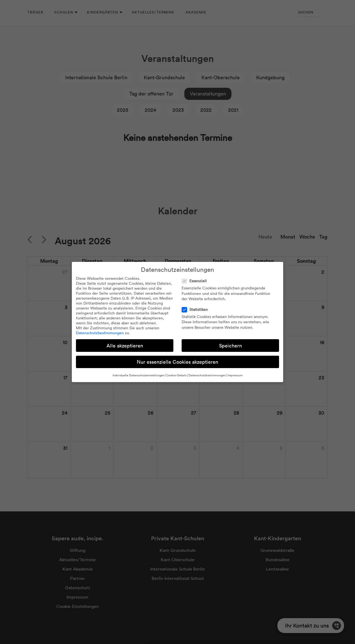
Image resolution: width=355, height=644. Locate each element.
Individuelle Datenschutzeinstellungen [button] (138, 375)
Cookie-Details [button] (176, 375)
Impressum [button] (235, 375)
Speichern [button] (230, 346)
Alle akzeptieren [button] (125, 346)
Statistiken (196, 309)
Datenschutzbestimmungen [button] (207, 375)
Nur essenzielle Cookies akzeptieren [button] (177, 362)
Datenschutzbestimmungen (100, 333)
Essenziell (196, 281)
